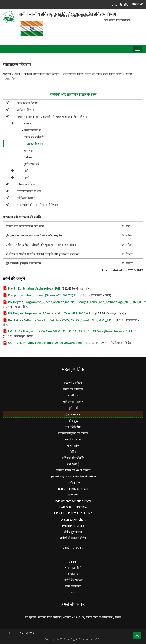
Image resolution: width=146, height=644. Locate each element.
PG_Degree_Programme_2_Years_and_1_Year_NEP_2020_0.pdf (51, 313)
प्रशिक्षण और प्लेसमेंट (73, 458)
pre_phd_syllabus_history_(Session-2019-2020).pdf (44, 295)
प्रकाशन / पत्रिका (73, 383)
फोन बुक (73, 421)
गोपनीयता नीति (73, 568)
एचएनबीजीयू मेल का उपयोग (73, 433)
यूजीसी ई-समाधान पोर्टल (73, 538)
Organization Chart (73, 519)
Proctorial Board (73, 526)
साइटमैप (73, 561)
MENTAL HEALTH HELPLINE (73, 513)
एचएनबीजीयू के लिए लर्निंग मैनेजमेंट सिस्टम (73, 476)
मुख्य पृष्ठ (7, 74)
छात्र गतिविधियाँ (73, 427)
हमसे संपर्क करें (73, 586)
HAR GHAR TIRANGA (73, 507)
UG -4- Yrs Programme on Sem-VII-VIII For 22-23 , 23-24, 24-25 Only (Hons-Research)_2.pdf (72, 331)
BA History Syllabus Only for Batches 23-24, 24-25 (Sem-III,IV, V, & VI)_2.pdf (61, 320)
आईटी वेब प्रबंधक (73, 580)
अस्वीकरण (73, 574)
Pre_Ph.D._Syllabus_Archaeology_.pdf (34, 288)
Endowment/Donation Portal (73, 501)
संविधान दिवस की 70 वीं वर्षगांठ (73, 470)
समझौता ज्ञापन (73, 439)
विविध (73, 452)
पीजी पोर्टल (73, 445)
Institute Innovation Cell (73, 489)
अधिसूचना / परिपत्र (73, 401)
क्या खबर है (73, 464)
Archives (73, 495)
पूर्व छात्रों (73, 408)
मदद (73, 592)
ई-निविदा (73, 395)
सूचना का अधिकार (73, 389)
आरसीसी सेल (73, 482)
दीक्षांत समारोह (73, 414)
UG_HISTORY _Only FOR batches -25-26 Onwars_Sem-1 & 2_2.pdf (53, 343)
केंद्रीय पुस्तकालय (73, 532)
